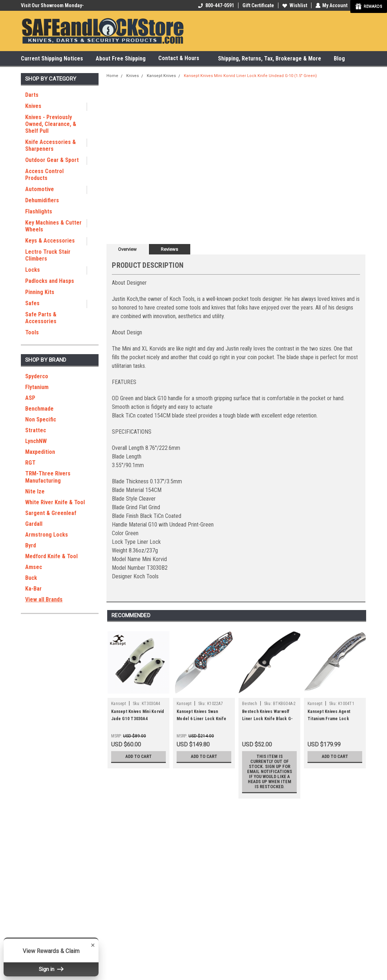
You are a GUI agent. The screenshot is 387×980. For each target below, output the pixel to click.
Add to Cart (139, 757)
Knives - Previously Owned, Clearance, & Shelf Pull (51, 124)
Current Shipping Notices (52, 58)
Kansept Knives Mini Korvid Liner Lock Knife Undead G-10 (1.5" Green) (250, 76)
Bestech (250, 704)
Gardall (34, 524)
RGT (30, 463)
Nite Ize (35, 491)
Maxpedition (40, 452)
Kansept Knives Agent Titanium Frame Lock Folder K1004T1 (329, 719)
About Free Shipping (121, 58)
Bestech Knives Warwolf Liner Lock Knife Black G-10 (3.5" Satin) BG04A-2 (267, 719)
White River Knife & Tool (55, 502)
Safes (32, 303)
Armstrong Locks (47, 535)
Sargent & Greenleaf (51, 513)
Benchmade (39, 409)
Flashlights (39, 211)
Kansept (119, 704)
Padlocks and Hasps (50, 281)
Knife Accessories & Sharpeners (51, 145)
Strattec (36, 430)
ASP (30, 398)
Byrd (31, 545)
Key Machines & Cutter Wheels (53, 226)
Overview (127, 249)
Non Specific (41, 419)
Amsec (34, 567)
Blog (339, 58)
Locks (33, 270)
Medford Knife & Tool (51, 556)
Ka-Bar (33, 589)
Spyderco (37, 376)
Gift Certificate (258, 5)
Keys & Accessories (50, 241)
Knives (33, 106)
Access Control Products (44, 175)
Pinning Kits (40, 292)
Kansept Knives (161, 76)
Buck (31, 578)
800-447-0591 (216, 5)
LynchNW (36, 441)
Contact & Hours (182, 58)
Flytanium (37, 387)
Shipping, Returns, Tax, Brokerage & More (270, 58)
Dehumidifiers (42, 200)
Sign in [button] (51, 969)
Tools (32, 332)
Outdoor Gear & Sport (52, 160)
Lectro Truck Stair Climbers (48, 255)
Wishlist (294, 5)
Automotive (40, 189)
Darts (32, 95)
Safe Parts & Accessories (41, 318)
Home (112, 76)
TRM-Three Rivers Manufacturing (48, 477)
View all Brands (44, 599)
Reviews (169, 249)
